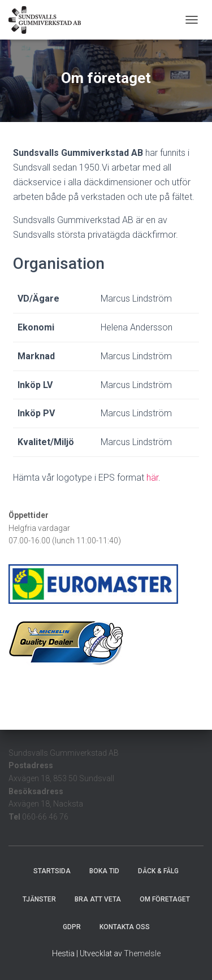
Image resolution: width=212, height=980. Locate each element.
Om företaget (165, 899)
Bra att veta (98, 899)
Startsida (52, 871)
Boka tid (104, 871)
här (152, 478)
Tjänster (39, 899)
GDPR (72, 927)
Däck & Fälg (158, 871)
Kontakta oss (125, 927)
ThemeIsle (142, 953)
